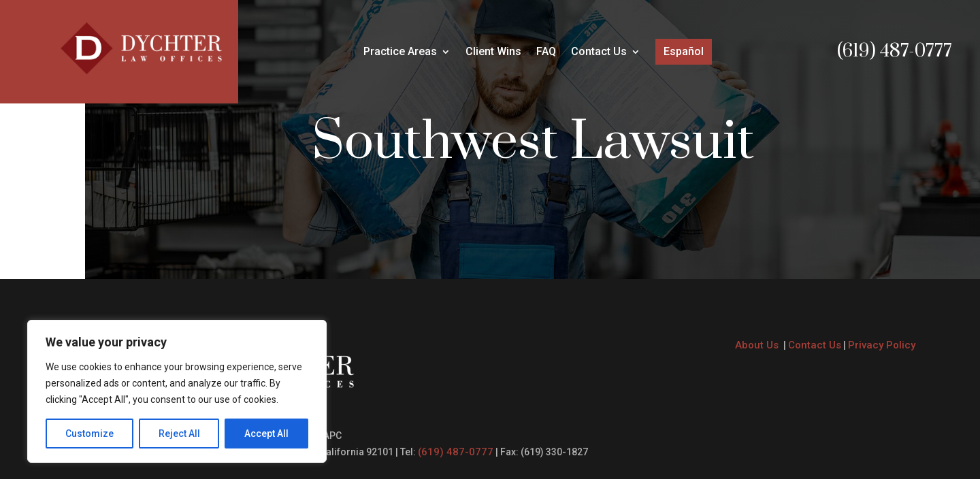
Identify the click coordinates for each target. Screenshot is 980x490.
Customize (89, 434)
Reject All (179, 434)
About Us (758, 345)
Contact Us (599, 52)
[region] (177, 391)
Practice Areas (400, 52)
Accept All (266, 434)
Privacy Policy (882, 345)
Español (684, 51)
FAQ (546, 52)
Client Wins (493, 52)
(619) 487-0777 (895, 51)
